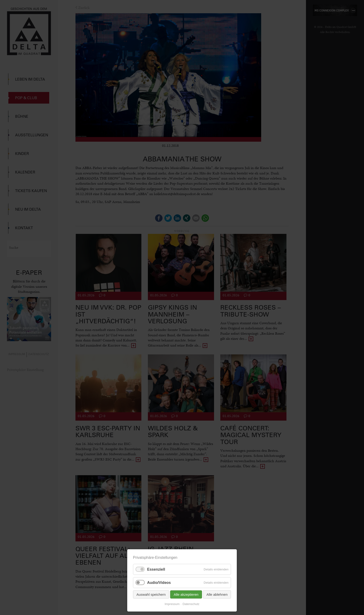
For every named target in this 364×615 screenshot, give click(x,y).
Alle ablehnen (217, 594)
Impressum (172, 604)
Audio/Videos (159, 583)
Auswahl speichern (151, 594)
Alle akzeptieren (186, 594)
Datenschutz (191, 604)
